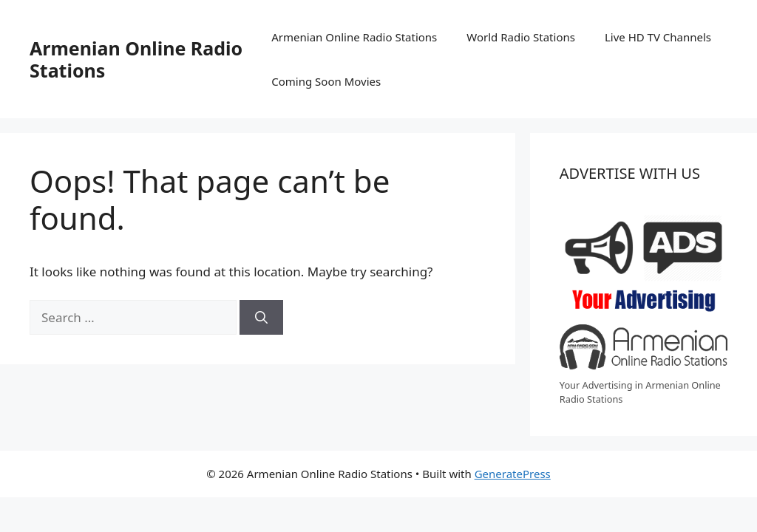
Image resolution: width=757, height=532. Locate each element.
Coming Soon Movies (326, 81)
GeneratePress (513, 474)
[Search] (261, 318)
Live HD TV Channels (658, 37)
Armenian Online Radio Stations (136, 59)
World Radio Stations (521, 37)
